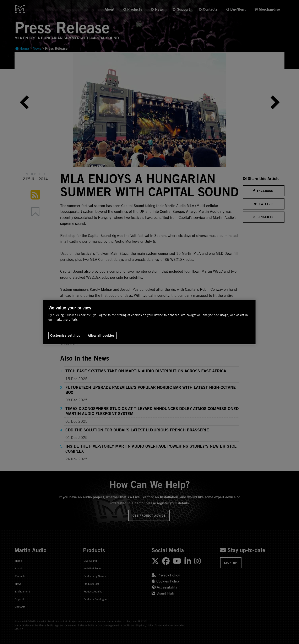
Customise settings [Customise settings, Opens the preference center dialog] (65, 335)
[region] (149, 322)
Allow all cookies (101, 335)
